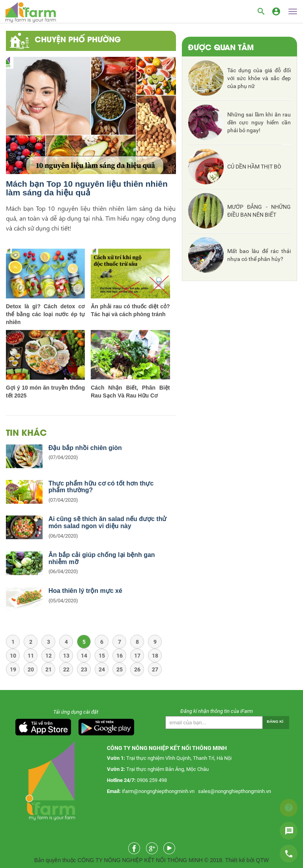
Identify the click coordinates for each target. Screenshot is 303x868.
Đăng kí (275, 721)
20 (31, 669)
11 (31, 656)
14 (84, 656)
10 (13, 656)
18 (155, 656)
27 (155, 669)
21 (49, 669)
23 (84, 669)
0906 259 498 (152, 780)
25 (120, 669)
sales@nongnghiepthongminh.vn (235, 791)
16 (120, 656)
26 (137, 669)
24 (102, 669)
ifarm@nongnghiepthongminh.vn (158, 791)
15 (102, 656)
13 (66, 656)
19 (13, 669)
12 (49, 656)
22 (66, 669)
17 (137, 656)
